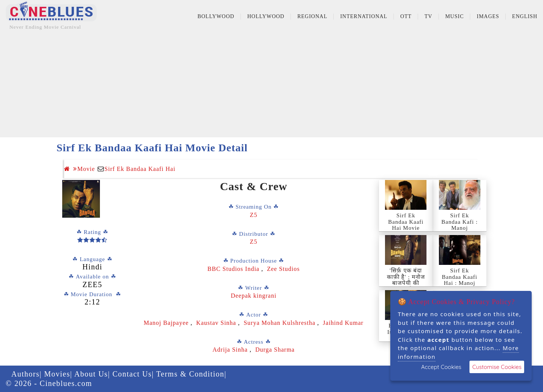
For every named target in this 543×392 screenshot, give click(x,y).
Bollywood (216, 16)
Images (488, 16)
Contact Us (132, 374)
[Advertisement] (271, 85)
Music (455, 16)
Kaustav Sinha (216, 323)
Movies (57, 374)
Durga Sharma (275, 350)
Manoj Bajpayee (166, 323)
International (364, 16)
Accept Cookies (441, 367)
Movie (84, 169)
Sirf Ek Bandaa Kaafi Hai (140, 169)
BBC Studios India (234, 269)
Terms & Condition (190, 374)
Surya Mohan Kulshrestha (280, 323)
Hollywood (266, 16)
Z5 (254, 215)
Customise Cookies (497, 367)
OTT (406, 16)
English (525, 16)
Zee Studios (283, 269)
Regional (312, 16)
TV (429, 16)
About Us (91, 374)
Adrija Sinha (230, 350)
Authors (25, 374)
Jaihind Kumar (343, 323)
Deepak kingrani (254, 296)
